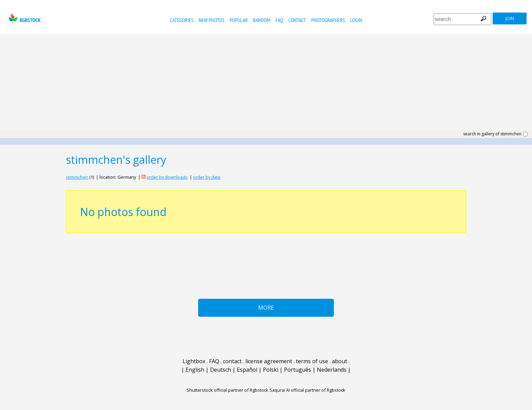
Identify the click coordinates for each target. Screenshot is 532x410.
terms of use (312, 361)
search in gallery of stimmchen (492, 134)
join (510, 18)
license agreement (269, 361)
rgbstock (24, 19)
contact (297, 20)
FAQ (279, 20)
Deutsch (221, 370)
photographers (328, 20)
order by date (207, 177)
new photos (212, 20)
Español (247, 370)
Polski (271, 370)
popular (239, 20)
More (266, 308)
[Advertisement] (266, 85)
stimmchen (77, 177)
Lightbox (194, 361)
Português (298, 370)
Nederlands (332, 370)
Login (356, 20)
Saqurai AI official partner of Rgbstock (307, 390)
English (195, 370)
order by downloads (167, 177)
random (262, 20)
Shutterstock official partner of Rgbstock (227, 390)
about (339, 361)
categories (182, 20)
